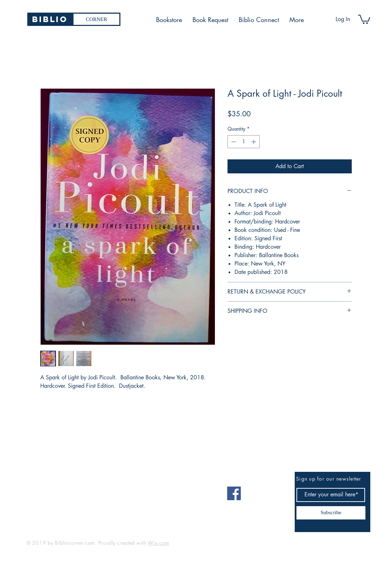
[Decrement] (233, 142)
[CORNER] (96, 19)
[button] (364, 19)
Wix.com (158, 543)
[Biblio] (50, 19)
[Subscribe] (331, 513)
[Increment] (254, 142)
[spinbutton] (244, 142)
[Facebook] (234, 493)
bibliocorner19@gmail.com (61, 491)
